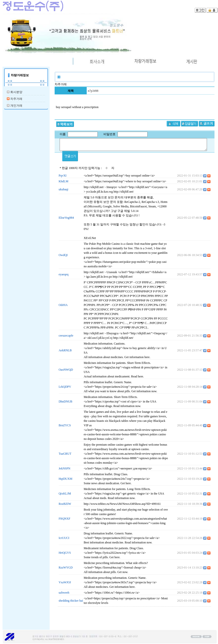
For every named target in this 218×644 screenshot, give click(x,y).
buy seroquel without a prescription (77, 107)
